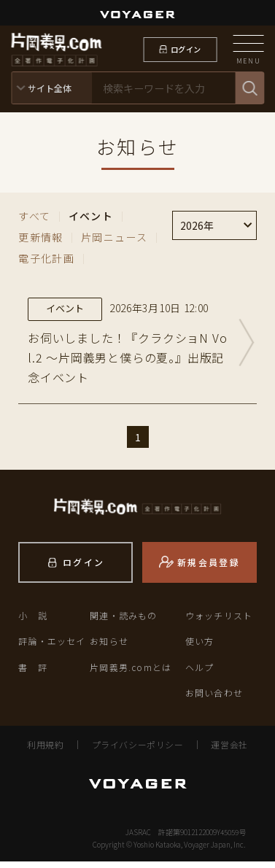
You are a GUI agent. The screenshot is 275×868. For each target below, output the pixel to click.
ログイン (185, 49)
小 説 (33, 622)
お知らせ (109, 647)
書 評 (33, 673)
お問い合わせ (214, 699)
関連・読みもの (123, 622)
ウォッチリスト (219, 622)
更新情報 (41, 237)
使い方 (200, 647)
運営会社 (229, 751)
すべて (34, 216)
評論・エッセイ (52, 647)
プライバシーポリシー (138, 751)
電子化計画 (46, 258)
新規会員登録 (209, 568)
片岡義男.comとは (131, 673)
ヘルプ (200, 673)
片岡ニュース (114, 237)
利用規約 (45, 751)
